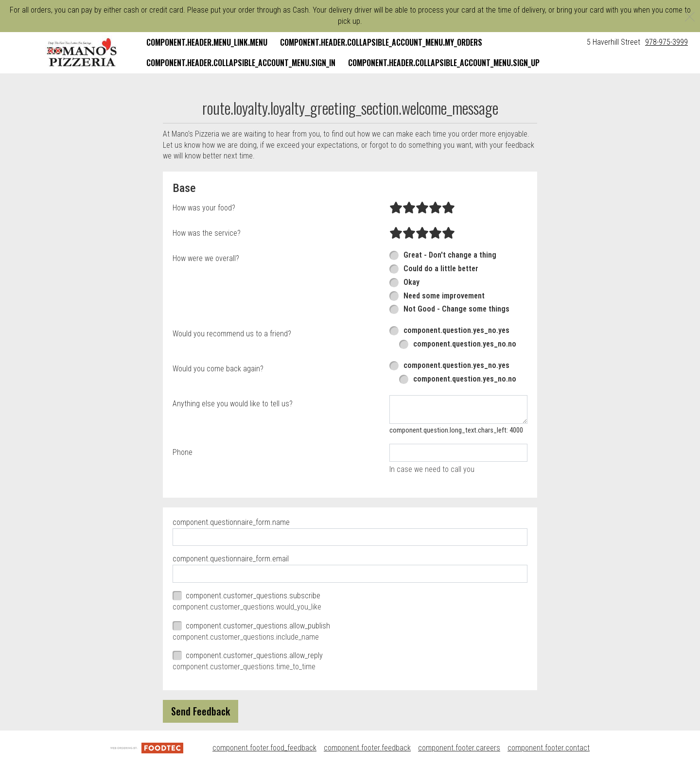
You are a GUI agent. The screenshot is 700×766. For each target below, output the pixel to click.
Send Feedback (201, 711)
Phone (183, 452)
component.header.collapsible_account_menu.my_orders (381, 42)
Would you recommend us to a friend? (232, 334)
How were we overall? (206, 258)
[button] (82, 52)
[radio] (396, 208)
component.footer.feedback (367, 748)
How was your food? (204, 208)
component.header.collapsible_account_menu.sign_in (241, 63)
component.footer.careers (459, 748)
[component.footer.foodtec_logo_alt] (147, 748)
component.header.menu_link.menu (207, 42)
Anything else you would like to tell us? (233, 404)
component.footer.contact (549, 748)
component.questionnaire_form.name (231, 522)
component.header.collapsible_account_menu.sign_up (444, 63)
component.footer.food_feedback (264, 748)
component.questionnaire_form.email (231, 559)
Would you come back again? (218, 369)
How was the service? (207, 233)
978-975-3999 (666, 42)
